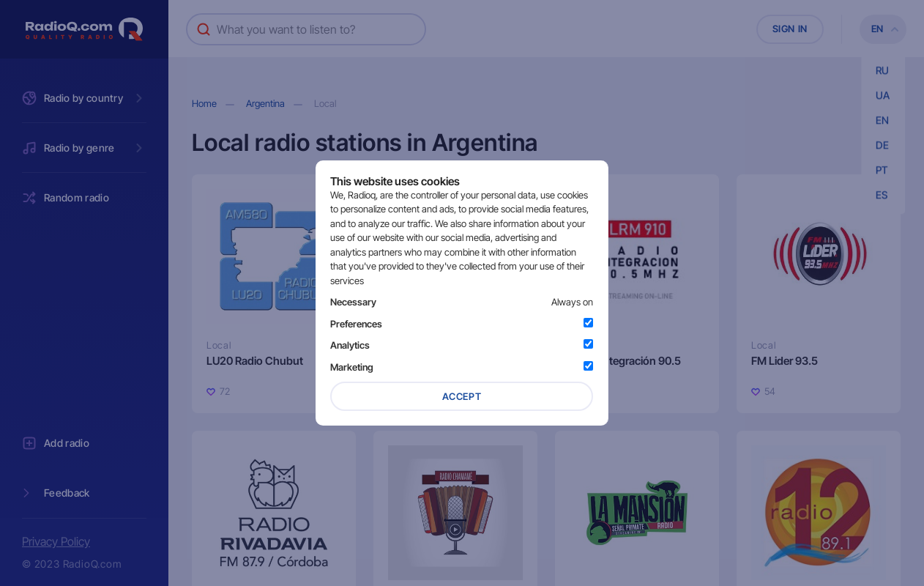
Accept (462, 396)
